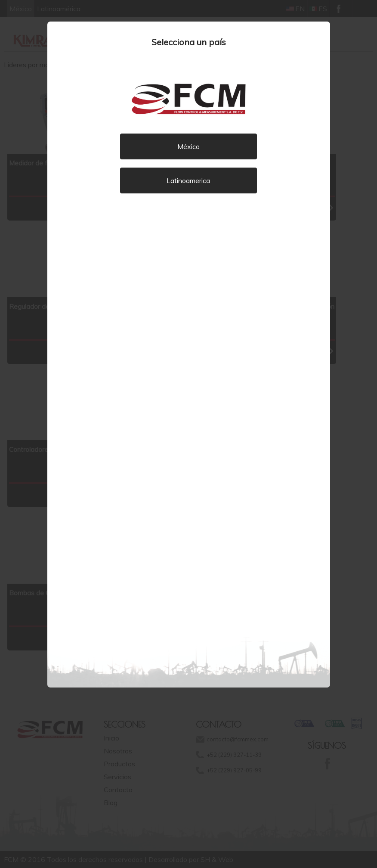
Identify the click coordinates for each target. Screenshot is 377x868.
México (188, 146)
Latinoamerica (188, 180)
